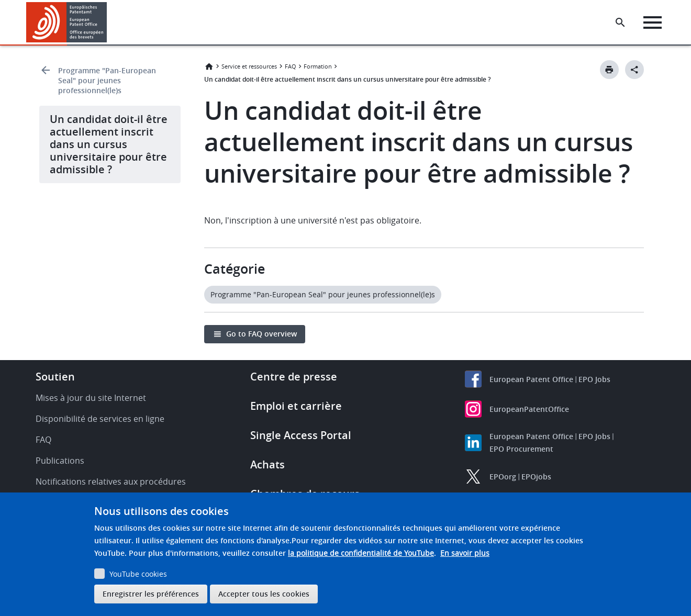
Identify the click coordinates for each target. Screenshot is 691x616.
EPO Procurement (521, 449)
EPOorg (503, 477)
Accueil (209, 66)
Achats (268, 464)
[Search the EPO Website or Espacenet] (620, 23)
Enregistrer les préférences (151, 594)
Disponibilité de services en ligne (100, 419)
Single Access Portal (301, 435)
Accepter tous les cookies (264, 594)
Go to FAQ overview (261, 334)
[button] (109, 23)
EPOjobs (536, 477)
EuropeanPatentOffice (529, 409)
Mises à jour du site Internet (91, 398)
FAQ (291, 66)
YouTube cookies (138, 574)
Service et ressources (249, 66)
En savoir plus (465, 553)
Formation (318, 66)
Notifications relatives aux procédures (111, 481)
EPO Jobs (594, 379)
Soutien (55, 377)
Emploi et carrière (296, 406)
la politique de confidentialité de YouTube (361, 553)
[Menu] (653, 23)
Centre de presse (294, 377)
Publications (60, 461)
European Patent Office (531, 379)
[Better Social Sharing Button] (634, 70)
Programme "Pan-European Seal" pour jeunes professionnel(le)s (107, 80)
